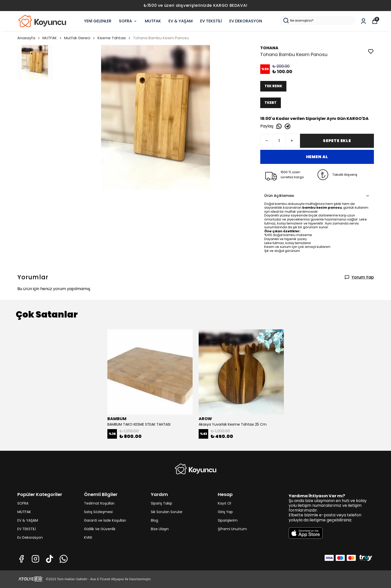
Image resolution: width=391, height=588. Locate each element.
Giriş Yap (225, 512)
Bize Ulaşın (160, 529)
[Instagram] (35, 559)
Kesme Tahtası (112, 38)
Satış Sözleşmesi (98, 512)
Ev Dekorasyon (30, 537)
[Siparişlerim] (363, 21)
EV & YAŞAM (181, 21)
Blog (155, 520)
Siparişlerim (228, 520)
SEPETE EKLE (337, 141)
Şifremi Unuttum (232, 529)
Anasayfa (29, 38)
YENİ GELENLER (98, 21)
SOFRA (128, 21)
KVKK (88, 537)
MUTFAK (153, 21)
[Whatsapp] (64, 559)
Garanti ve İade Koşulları (105, 520)
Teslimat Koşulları (99, 503)
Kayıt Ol (224, 503)
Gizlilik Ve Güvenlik (100, 529)
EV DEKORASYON (246, 21)
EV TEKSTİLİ (211, 21)
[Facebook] (21, 559)
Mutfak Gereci (80, 38)
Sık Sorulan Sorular (167, 512)
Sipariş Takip (162, 503)
